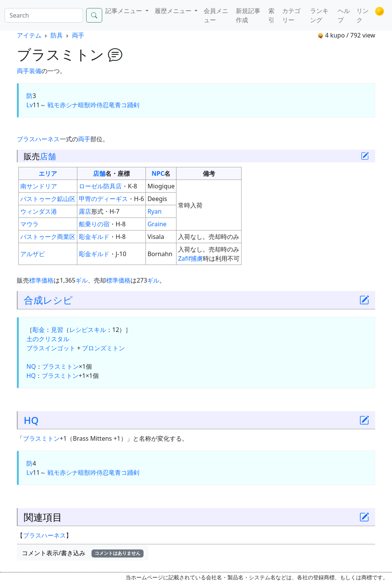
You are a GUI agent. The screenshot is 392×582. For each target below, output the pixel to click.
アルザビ (33, 254)
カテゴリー (291, 15)
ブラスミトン (60, 366)
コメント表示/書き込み (83, 553)
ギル (82, 280)
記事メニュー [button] (124, 11)
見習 (57, 330)
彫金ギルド (94, 237)
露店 (85, 211)
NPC (158, 173)
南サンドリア (39, 186)
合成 (33, 300)
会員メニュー (216, 15)
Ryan (154, 211)
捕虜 (197, 258)
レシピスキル (88, 330)
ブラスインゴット (51, 348)
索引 (271, 15)
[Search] (44, 15)
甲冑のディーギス (103, 199)
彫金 (39, 330)
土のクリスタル (48, 339)
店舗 (48, 156)
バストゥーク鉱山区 (48, 199)
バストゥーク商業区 (48, 237)
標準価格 (41, 280)
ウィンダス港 (39, 211)
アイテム (29, 35)
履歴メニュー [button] (174, 11)
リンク (363, 15)
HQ (31, 376)
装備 (35, 71)
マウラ (29, 224)
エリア (48, 173)
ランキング (319, 15)
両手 (78, 35)
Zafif (184, 258)
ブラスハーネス (38, 139)
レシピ (58, 300)
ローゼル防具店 (100, 186)
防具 (57, 35)
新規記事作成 (248, 15)
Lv (30, 105)
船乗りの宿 (94, 224)
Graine (157, 224)
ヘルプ (344, 15)
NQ (31, 366)
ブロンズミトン (103, 348)
